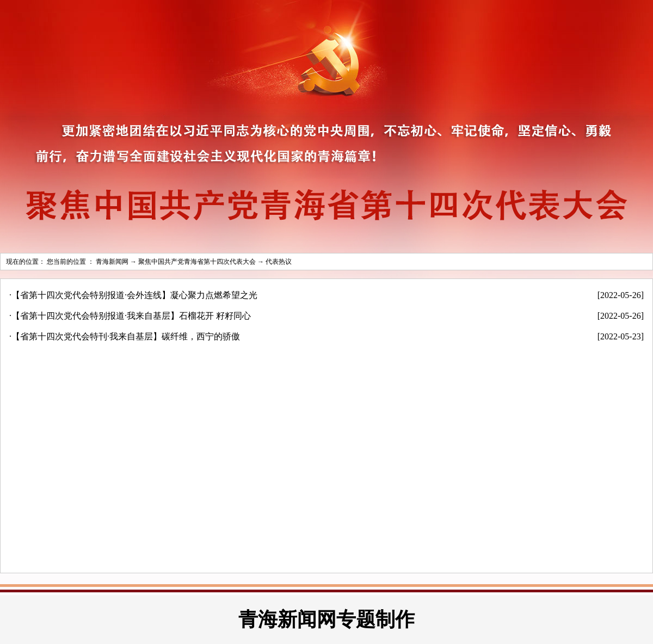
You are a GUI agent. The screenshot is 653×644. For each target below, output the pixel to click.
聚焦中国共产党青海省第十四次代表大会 (197, 262)
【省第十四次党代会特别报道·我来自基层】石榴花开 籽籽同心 (131, 316)
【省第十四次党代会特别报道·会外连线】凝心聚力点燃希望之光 (134, 295)
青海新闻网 (112, 262)
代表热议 (279, 262)
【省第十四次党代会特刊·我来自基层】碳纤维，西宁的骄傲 (126, 336)
